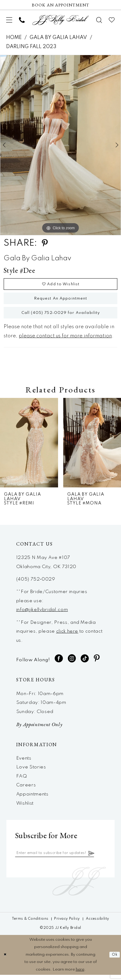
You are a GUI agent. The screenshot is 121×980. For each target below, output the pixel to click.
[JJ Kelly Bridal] (61, 20)
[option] (61, 145)
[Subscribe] (101, 858)
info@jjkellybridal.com (42, 614)
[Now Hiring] (61, 5)
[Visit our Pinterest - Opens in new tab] (97, 663)
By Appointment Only (39, 729)
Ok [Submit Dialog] (114, 960)
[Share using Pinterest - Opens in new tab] (45, 243)
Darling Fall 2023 (31, 47)
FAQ (22, 781)
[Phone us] (22, 20)
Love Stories (31, 772)
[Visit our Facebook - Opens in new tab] (59, 663)
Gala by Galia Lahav (58, 38)
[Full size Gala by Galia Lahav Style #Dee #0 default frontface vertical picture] (61, 145)
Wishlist (25, 808)
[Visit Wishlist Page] (112, 20)
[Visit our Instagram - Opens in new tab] (72, 663)
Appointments (32, 799)
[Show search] (99, 20)
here (80, 975)
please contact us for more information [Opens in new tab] (65, 341)
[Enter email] (59, 858)
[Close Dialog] (5, 960)
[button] (9, 20)
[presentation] (29, 447)
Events (24, 763)
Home (14, 38)
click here (67, 636)
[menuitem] (9, 20)
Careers (26, 790)
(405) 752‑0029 (36, 584)
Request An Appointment (61, 301)
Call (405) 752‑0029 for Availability (61, 317)
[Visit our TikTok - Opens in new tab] (85, 663)
